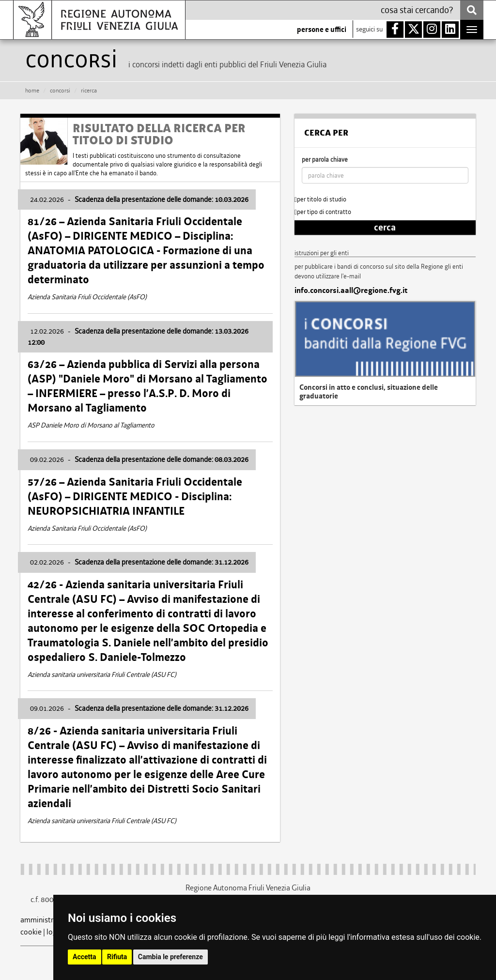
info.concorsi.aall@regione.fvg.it (351, 291)
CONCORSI (60, 91)
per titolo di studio (320, 199)
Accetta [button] (85, 957)
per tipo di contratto (323, 212)
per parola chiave (325, 160)
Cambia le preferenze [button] (170, 957)
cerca (385, 228)
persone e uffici (322, 30)
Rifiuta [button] (117, 957)
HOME (32, 91)
